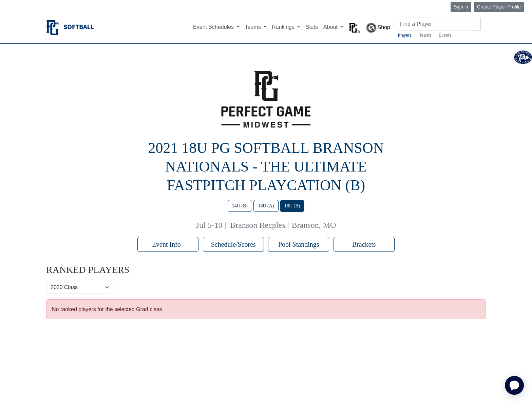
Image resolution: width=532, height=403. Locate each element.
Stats (311, 27)
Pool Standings (299, 244)
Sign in (461, 7)
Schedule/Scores (233, 244)
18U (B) (292, 206)
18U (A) (266, 206)
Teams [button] (254, 27)
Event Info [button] (168, 244)
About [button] (331, 27)
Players (405, 35)
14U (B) (240, 206)
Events (445, 35)
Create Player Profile (499, 7)
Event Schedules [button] (214, 27)
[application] (514, 385)
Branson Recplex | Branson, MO (283, 225)
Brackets (364, 244)
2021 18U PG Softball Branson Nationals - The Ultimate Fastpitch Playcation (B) (266, 167)
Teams (425, 35)
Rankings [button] (284, 27)
